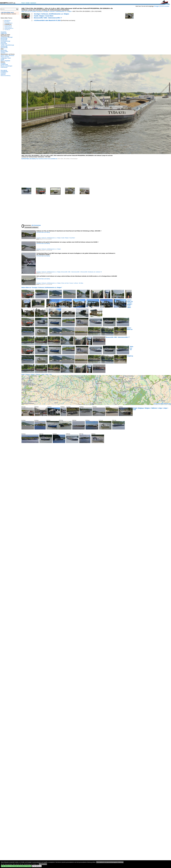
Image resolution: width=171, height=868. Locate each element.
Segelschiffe (4, 33)
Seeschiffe (3, 42)
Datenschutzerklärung (6, 76)
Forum (23, 3)
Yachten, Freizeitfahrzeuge (7, 45)
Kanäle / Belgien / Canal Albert (44, 16)
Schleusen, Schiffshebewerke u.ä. (58, 11)
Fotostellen (3, 73)
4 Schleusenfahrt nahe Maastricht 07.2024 (47, 20)
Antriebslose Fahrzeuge (7, 37)
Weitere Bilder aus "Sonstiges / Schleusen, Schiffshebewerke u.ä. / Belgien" (42, 288)
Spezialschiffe (4, 48)
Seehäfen (3, 53)
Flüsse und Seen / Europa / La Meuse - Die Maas (72, 283)
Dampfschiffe (4, 40)
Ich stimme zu (37, 866)
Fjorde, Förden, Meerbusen (7, 56)
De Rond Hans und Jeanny (29, 159)
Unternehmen (4, 67)
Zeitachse (3, 74)
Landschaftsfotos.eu (9, 28)
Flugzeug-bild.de (8, 26)
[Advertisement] (39, 38)
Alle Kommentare (36, 225)
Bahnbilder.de (7, 20)
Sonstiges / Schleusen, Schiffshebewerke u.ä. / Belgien (51, 14)
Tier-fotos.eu (7, 30)
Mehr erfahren (43, 864)
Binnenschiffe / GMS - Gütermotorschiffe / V (71, 272)
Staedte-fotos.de (8, 27)
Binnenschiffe (4, 39)
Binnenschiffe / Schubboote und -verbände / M (91, 272)
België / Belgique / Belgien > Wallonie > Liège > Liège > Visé (37, 374)
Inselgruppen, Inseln (6, 58)
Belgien (70, 11)
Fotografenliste (4, 72)
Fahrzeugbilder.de (8, 23)
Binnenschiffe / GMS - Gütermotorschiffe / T (48, 18)
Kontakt (28, 3)
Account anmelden (165, 6)
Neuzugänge (4, 70)
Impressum (33, 3)
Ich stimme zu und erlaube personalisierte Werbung (16, 866)
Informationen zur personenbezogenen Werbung (110, 862)
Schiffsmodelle (4, 65)
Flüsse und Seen (5, 57)
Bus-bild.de (7, 22)
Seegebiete (4, 32)
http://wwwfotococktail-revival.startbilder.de (47, 159)
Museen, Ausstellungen (6, 66)
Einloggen (157, 6)
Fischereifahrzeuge (5, 41)
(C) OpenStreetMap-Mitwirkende (162, 404)
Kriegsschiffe (4, 44)
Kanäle (2, 59)
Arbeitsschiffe (4, 46)
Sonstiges (46, 11)
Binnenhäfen (4, 50)
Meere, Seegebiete (5, 61)
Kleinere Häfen (4, 52)
